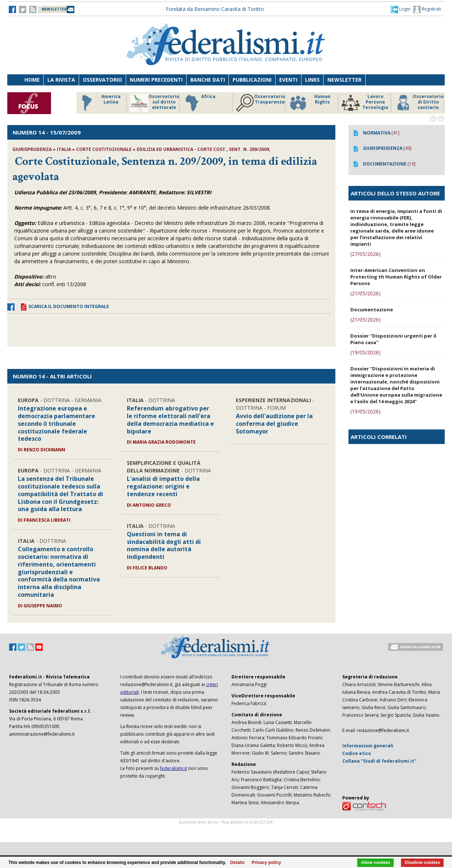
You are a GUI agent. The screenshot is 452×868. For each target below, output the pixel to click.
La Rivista (61, 80)
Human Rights (310, 103)
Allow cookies (375, 863)
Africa (199, 103)
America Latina (99, 103)
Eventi (288, 80)
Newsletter (344, 80)
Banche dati (208, 80)
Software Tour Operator (226, 831)
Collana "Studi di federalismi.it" (379, 761)
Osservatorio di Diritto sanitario (419, 103)
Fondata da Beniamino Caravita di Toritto (215, 9)
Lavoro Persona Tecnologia (365, 103)
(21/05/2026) (365, 293)
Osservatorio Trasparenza (260, 103)
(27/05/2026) (365, 254)
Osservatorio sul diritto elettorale (155, 103)
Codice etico (357, 753)
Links (312, 80)
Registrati (427, 9)
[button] (401, 9)
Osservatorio (102, 80)
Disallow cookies (422, 863)
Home (32, 80)
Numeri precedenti (156, 80)
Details (237, 863)
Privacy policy (266, 863)
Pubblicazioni (252, 80)
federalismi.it (174, 768)
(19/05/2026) (365, 352)
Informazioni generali (368, 746)
